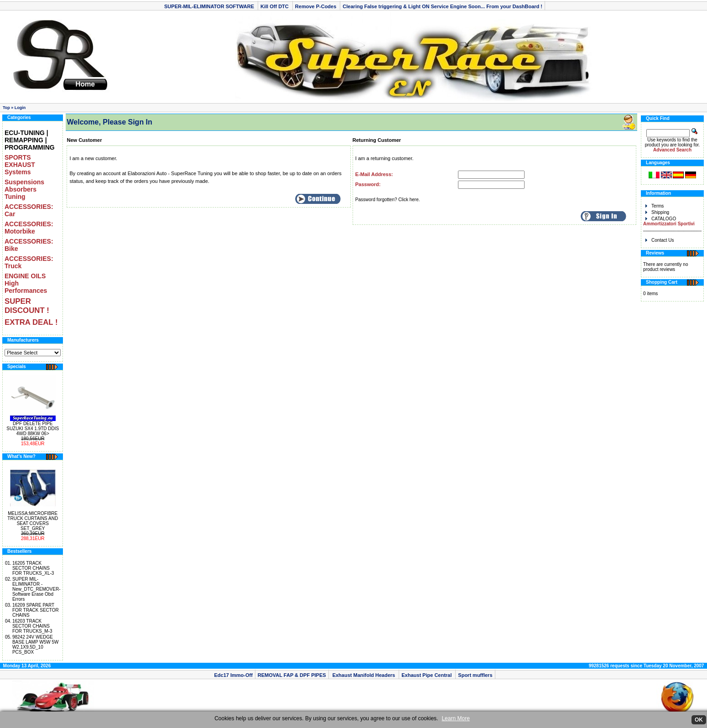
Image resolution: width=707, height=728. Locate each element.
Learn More (455, 718)
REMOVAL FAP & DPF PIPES (292, 675)
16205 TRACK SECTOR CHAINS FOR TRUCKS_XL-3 (33, 568)
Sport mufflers (475, 675)
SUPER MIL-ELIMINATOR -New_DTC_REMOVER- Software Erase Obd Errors (36, 589)
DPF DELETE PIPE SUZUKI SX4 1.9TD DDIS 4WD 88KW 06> (33, 429)
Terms (655, 206)
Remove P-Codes (317, 6)
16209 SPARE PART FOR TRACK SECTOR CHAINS (36, 610)
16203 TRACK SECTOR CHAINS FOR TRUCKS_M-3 (32, 626)
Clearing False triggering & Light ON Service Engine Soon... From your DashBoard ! (442, 6)
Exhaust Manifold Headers (364, 675)
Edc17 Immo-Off (233, 675)
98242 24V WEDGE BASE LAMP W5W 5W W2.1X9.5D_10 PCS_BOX (36, 645)
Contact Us (660, 240)
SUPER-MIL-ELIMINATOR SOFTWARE (210, 6)
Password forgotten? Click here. (388, 200)
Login (20, 108)
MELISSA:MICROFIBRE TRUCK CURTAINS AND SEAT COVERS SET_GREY (33, 521)
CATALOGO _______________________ (672, 224)
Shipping (657, 212)
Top (6, 108)
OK (699, 720)
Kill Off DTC (275, 6)
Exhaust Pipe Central (427, 675)
